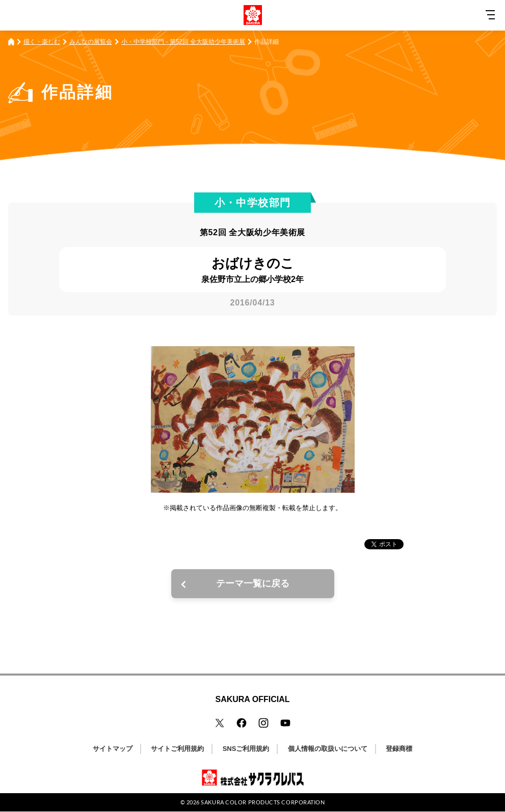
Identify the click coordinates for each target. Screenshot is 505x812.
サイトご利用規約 (177, 749)
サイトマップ (113, 749)
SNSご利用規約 (246, 749)
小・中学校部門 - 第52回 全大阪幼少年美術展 (183, 42)
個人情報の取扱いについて (328, 749)
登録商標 (399, 749)
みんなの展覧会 (91, 42)
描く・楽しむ (42, 42)
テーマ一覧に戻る (253, 583)
